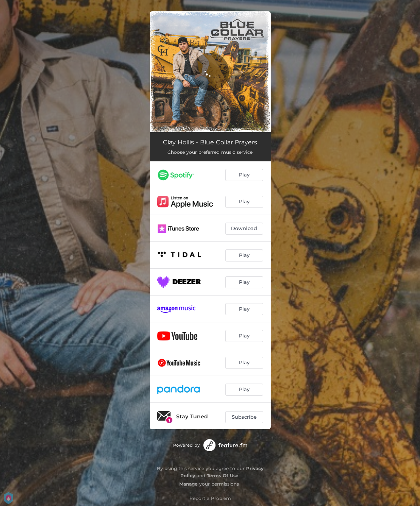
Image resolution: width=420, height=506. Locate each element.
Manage (188, 484)
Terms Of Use (223, 476)
